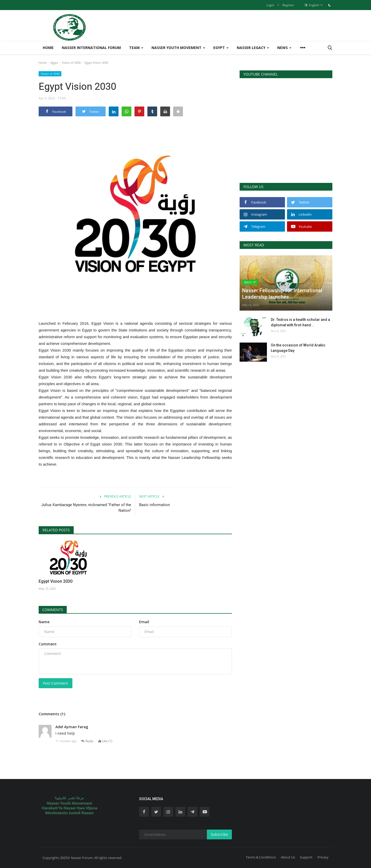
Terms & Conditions (261, 857)
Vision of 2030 (71, 63)
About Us (288, 857)
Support (306, 857)
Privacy (323, 857)
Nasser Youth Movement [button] (178, 48)
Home (48, 48)
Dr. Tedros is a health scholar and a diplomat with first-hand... (300, 322)
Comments (53, 610)
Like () (106, 741)
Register (288, 5)
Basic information (154, 505)
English (314, 5)
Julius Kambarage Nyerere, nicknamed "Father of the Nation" (86, 508)
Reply (88, 741)
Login (270, 5)
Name (44, 622)
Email (144, 622)
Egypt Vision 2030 (56, 581)
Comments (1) (52, 714)
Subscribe (219, 834)
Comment (48, 644)
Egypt (54, 63)
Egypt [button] (221, 48)
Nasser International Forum (91, 48)
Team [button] (136, 48)
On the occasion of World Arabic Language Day (298, 348)
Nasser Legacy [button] (253, 48)
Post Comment (56, 683)
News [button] (284, 48)
